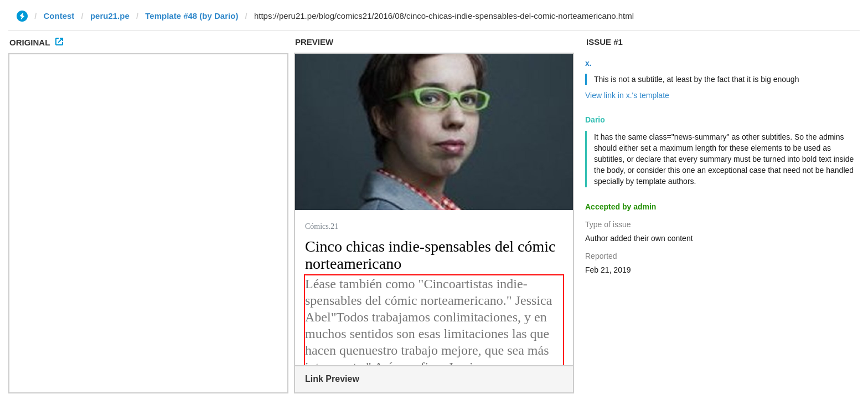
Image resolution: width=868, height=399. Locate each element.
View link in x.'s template (627, 95)
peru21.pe (110, 16)
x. (588, 63)
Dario (595, 120)
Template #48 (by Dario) (192, 16)
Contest (59, 16)
